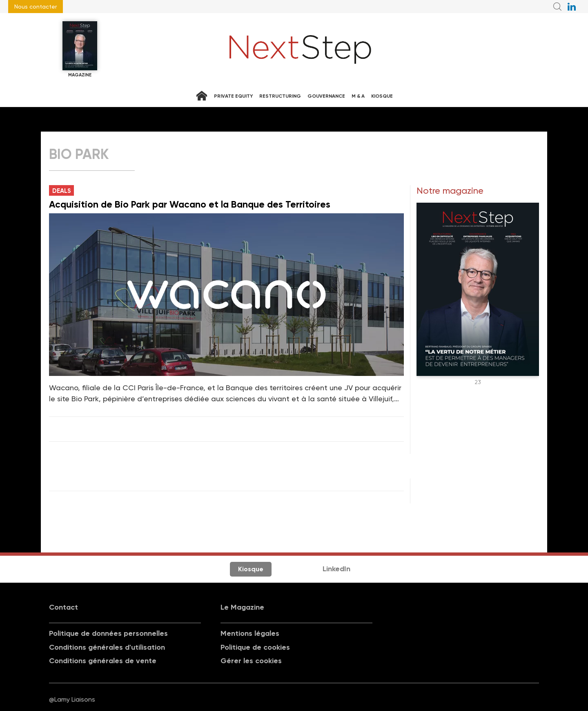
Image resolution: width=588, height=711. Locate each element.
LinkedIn (336, 569)
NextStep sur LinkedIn (572, 7)
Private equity (233, 96)
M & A (358, 96)
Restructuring (280, 96)
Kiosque (382, 96)
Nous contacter (36, 7)
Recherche (557, 7)
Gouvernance (326, 96)
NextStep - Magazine (301, 49)
